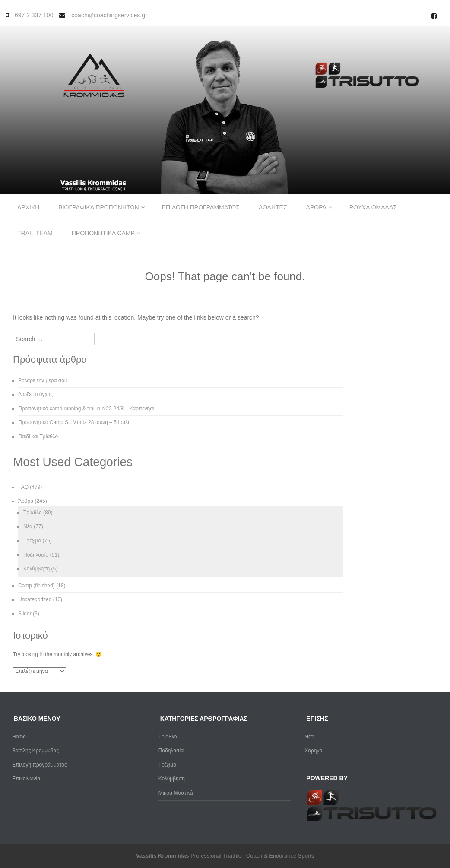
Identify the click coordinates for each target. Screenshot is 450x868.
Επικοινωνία (26, 779)
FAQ (23, 487)
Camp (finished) (36, 586)
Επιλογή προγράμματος (40, 765)
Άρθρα (26, 501)
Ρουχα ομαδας (373, 207)
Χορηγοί (314, 751)
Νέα (28, 526)
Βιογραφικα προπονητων (98, 207)
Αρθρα (316, 207)
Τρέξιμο (32, 541)
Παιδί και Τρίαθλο (38, 437)
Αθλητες (273, 207)
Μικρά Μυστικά (176, 793)
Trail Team (35, 233)
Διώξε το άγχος (35, 394)
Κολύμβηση (36, 569)
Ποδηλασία (36, 555)
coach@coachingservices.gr (109, 15)
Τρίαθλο (33, 513)
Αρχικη (28, 207)
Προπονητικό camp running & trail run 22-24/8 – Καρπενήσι (86, 409)
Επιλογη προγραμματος (201, 207)
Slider (25, 614)
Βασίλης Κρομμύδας (35, 751)
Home (19, 737)
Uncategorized (35, 599)
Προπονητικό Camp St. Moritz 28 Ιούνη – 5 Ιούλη (74, 422)
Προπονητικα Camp (103, 233)
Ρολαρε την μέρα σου (43, 380)
